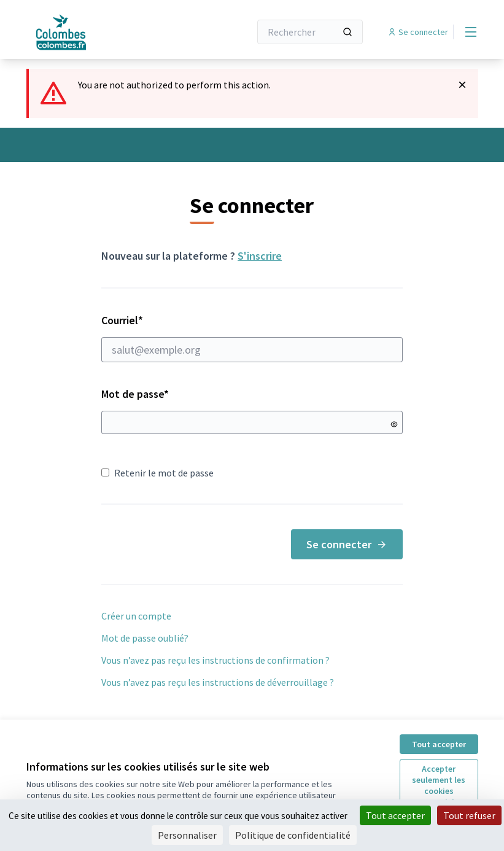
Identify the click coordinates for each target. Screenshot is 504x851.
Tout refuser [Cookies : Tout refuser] (469, 815)
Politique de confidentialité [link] (293, 835)
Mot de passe (135, 394)
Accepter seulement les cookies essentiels (439, 785)
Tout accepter (439, 744)
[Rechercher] (310, 32)
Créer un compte (136, 616)
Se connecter (347, 544)
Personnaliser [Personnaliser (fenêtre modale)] (187, 835)
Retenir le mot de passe (157, 473)
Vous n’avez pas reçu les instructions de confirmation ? (215, 660)
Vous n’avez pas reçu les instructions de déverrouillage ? (218, 682)
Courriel (252, 338)
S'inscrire (260, 256)
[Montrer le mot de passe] (394, 424)
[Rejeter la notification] (462, 85)
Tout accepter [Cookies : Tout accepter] (395, 815)
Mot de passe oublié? (145, 638)
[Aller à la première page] (108, 32)
